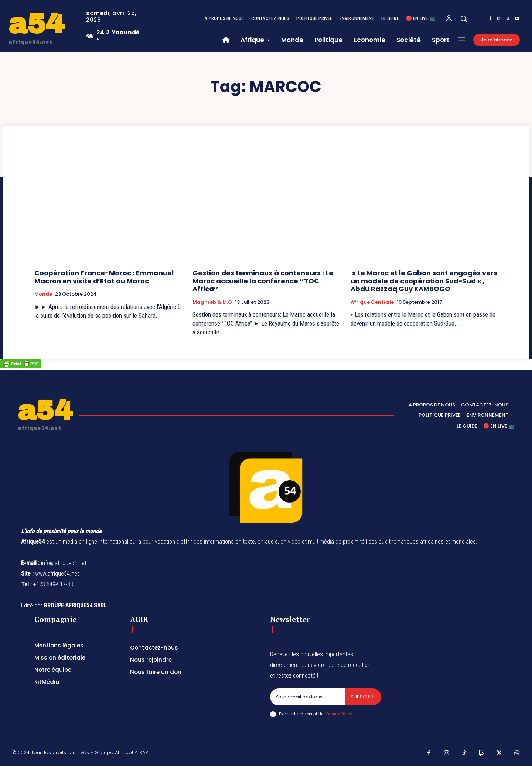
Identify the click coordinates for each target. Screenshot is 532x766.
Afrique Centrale (372, 302)
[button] (464, 18)
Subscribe (363, 697)
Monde (43, 294)
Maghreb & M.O (212, 302)
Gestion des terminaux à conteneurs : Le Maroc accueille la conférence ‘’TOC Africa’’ (263, 281)
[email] (307, 697)
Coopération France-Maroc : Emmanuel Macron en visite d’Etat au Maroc (104, 277)
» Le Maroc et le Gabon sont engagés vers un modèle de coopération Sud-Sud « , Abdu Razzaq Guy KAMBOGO (424, 281)
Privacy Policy (338, 714)
